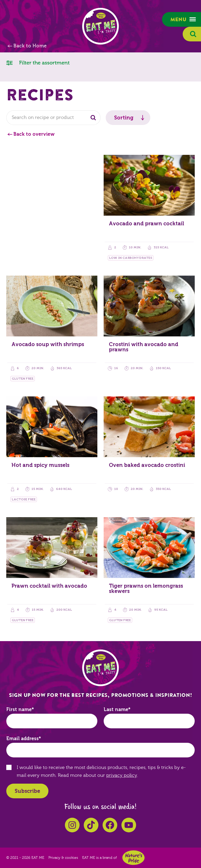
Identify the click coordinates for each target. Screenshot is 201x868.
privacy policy (122, 775)
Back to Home (30, 46)
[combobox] (53, 118)
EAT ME (100, 26)
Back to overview (34, 134)
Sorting (124, 118)
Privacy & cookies (63, 858)
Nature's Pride (133, 858)
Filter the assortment (38, 62)
